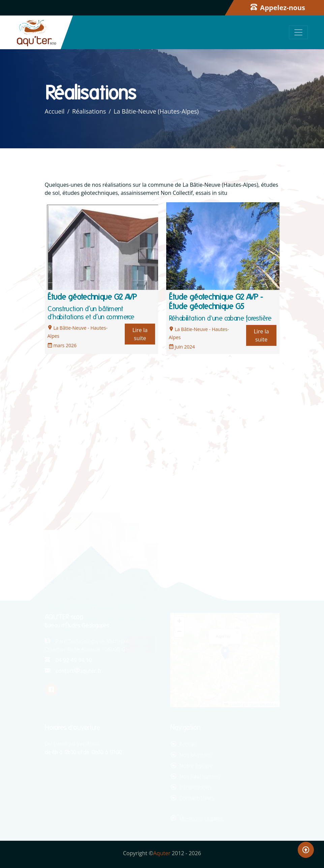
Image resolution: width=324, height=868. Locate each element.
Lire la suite (140, 334)
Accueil (55, 111)
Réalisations (89, 111)
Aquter (162, 853)
